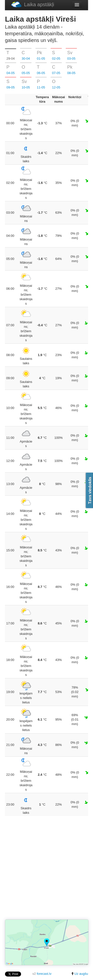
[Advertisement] (46, 868)
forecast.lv (44, 974)
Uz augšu (79, 974)
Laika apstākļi (33, 4)
